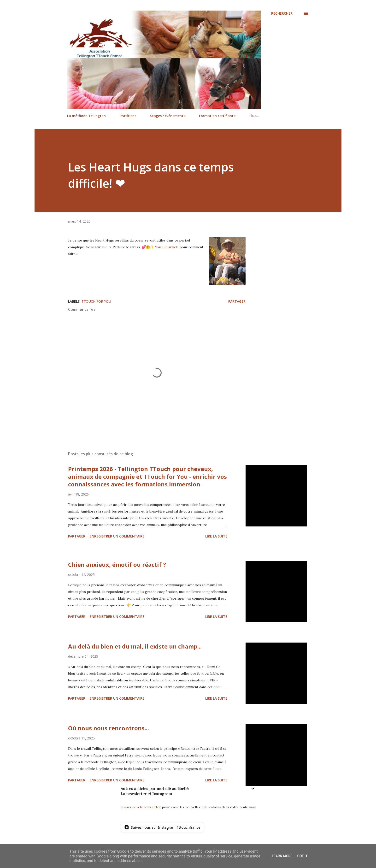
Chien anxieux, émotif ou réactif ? (117, 564)
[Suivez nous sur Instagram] (162, 827)
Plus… (254, 116)
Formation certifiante (217, 116)
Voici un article (167, 247)
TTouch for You (96, 301)
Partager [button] (237, 301)
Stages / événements (168, 116)
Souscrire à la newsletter (141, 807)
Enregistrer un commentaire (117, 536)
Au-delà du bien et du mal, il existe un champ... (135, 646)
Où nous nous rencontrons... (109, 728)
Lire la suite (216, 536)
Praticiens (128, 116)
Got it (302, 856)
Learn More (282, 856)
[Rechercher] (282, 13)
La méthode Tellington (86, 116)
